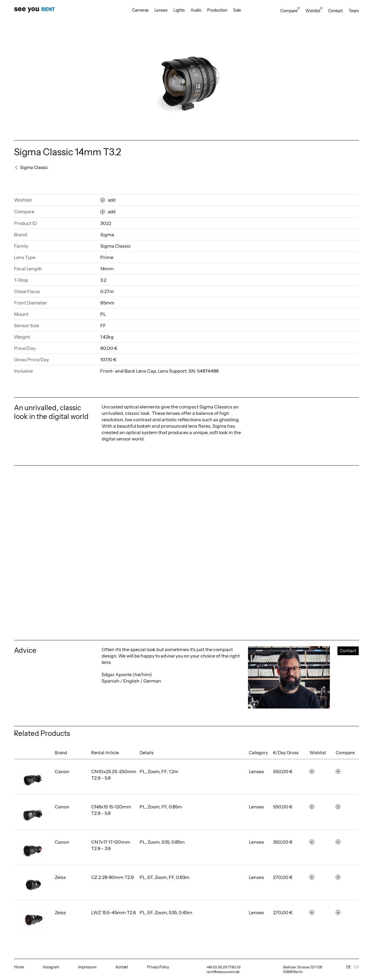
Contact (335, 11)
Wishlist (314, 11)
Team (354, 11)
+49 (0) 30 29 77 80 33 (223, 967)
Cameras (140, 10)
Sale (237, 10)
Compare (290, 11)
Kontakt (122, 967)
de (349, 967)
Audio (196, 10)
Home (19, 967)
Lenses (161, 10)
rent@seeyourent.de (223, 972)
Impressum (87, 967)
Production (217, 10)
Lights (179, 10)
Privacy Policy (158, 967)
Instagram (51, 967)
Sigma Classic (116, 246)
